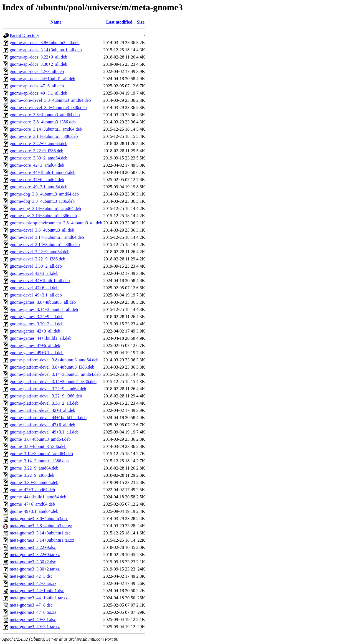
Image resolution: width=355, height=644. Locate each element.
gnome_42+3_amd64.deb (32, 490)
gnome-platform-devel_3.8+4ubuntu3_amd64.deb (54, 360)
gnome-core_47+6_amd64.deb (37, 180)
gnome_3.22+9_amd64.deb (34, 468)
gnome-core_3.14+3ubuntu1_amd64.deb (46, 129)
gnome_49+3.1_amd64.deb (34, 511)
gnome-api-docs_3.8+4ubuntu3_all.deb (45, 43)
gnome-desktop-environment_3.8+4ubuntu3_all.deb (56, 223)
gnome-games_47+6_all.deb (35, 345)
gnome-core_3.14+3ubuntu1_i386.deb (44, 136)
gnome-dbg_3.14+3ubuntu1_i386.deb (43, 216)
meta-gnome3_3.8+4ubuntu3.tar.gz (41, 526)
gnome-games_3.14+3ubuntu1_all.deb (44, 309)
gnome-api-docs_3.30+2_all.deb (38, 64)
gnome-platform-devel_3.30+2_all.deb (44, 403)
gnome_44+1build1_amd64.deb (38, 497)
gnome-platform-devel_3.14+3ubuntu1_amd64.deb (55, 374)
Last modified (119, 22)
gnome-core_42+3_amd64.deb (37, 165)
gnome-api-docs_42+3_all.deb (37, 71)
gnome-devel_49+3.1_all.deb (36, 295)
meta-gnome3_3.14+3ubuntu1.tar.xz (42, 540)
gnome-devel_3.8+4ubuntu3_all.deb (42, 230)
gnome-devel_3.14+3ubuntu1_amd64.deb (47, 237)
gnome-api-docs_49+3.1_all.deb (38, 93)
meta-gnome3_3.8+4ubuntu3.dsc (39, 519)
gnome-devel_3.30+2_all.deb (36, 266)
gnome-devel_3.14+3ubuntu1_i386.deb (45, 244)
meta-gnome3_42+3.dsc (31, 576)
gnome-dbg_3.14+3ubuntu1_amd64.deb (45, 208)
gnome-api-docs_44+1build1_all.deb (42, 79)
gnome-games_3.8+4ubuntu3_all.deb (43, 302)
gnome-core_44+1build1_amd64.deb (43, 172)
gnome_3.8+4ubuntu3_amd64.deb (40, 439)
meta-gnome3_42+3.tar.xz (33, 583)
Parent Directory (24, 35)
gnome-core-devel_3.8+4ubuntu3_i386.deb (48, 107)
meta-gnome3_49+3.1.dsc (33, 619)
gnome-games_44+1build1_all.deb (41, 338)
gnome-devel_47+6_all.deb (34, 288)
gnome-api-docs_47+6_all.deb (37, 86)
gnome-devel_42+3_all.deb (34, 273)
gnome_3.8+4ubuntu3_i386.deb (38, 446)
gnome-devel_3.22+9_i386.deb (37, 259)
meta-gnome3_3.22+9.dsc (33, 547)
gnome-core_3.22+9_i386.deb (36, 151)
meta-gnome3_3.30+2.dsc (33, 562)
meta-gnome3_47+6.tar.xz (33, 612)
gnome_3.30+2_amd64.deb (34, 482)
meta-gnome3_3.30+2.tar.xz (35, 569)
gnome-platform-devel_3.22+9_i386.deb (46, 396)
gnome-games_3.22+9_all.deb (37, 317)
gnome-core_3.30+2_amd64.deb (39, 158)
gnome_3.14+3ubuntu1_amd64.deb (41, 454)
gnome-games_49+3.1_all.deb (37, 353)
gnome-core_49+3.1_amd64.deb (39, 187)
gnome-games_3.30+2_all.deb (37, 324)
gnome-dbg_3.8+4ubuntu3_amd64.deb (44, 194)
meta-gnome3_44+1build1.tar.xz (39, 598)
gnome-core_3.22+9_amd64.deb (39, 144)
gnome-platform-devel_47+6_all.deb (42, 425)
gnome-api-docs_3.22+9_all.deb (38, 57)
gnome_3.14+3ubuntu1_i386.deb (39, 461)
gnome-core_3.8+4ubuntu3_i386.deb (43, 122)
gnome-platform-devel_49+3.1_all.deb (44, 432)
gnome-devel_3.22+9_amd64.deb (40, 252)
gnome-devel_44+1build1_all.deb (40, 281)
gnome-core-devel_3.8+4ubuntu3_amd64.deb (50, 100)
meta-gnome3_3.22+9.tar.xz (35, 555)
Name (56, 22)
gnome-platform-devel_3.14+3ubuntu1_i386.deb (53, 381)
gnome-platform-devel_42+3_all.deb (42, 410)
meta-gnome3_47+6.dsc (31, 605)
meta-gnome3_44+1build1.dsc (37, 591)
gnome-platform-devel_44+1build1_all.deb (48, 418)
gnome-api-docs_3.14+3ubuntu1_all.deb (46, 50)
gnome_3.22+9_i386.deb (32, 475)
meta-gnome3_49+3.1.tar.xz (35, 627)
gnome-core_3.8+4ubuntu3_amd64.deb (45, 115)
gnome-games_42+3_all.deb (35, 331)
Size (141, 22)
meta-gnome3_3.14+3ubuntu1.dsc (40, 533)
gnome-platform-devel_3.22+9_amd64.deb (48, 389)
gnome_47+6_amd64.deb (32, 504)
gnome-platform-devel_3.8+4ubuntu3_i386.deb (52, 367)
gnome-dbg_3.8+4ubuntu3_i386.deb (42, 201)
